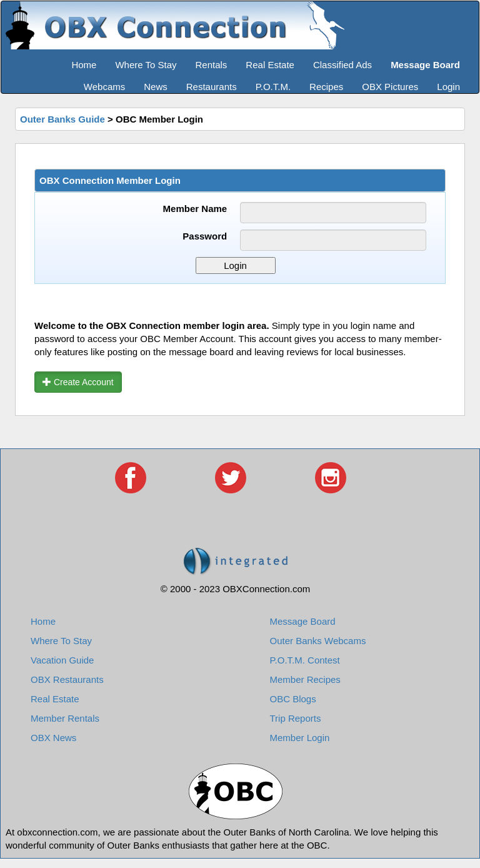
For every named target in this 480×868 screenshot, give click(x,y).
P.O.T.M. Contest (305, 660)
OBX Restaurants (67, 679)
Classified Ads (342, 65)
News (156, 87)
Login (448, 87)
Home (84, 65)
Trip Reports (296, 718)
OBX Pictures (390, 87)
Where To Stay (146, 65)
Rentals (212, 65)
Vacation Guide (62, 660)
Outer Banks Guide (62, 119)
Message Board (303, 621)
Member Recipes (305, 679)
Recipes (326, 87)
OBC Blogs (293, 699)
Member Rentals (65, 718)
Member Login (300, 738)
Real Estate (270, 65)
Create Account (78, 382)
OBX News (53, 738)
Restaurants (212, 87)
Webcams (104, 87)
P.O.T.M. (273, 87)
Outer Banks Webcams (318, 641)
